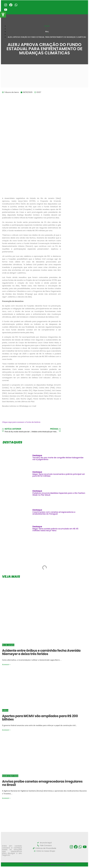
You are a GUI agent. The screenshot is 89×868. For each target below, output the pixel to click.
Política (5, 711)
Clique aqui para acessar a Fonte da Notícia (21, 423)
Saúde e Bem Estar (10, 776)
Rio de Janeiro (8, 645)
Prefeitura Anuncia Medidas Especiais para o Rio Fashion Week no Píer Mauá (59, 495)
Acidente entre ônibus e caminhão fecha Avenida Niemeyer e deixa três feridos (41, 653)
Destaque (37, 456)
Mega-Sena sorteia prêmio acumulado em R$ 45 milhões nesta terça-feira (55, 530)
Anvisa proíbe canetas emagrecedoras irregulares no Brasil (42, 784)
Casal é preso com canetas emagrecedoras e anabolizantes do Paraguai (54, 514)
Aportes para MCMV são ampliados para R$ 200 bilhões (40, 718)
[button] (3, 15)
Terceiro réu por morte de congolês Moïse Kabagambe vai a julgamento (58, 459)
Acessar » (6, 665)
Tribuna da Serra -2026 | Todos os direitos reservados (45, 865)
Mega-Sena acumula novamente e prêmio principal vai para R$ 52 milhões (59, 476)
